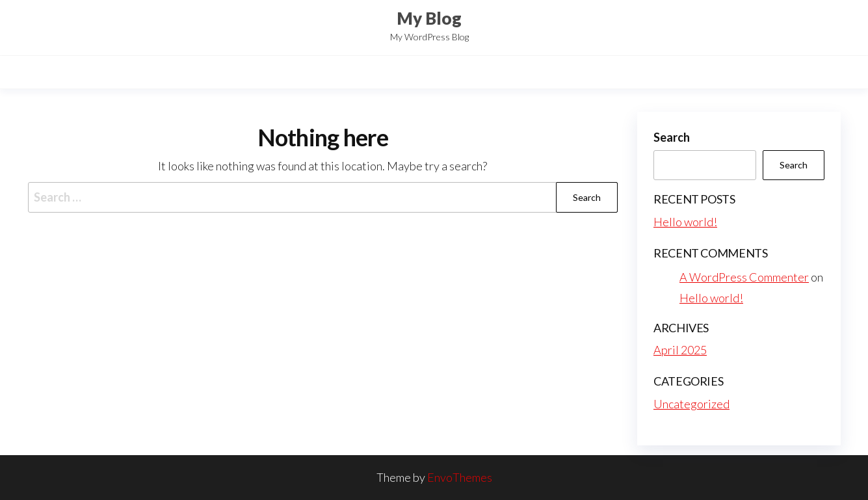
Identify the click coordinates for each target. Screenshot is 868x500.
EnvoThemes (460, 477)
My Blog (429, 18)
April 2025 (680, 350)
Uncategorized (691, 404)
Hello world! (685, 222)
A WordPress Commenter (744, 277)
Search (672, 137)
